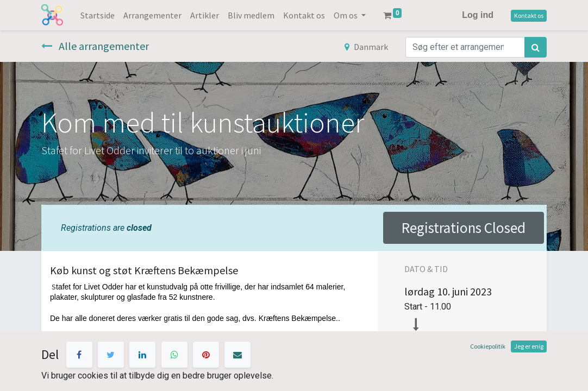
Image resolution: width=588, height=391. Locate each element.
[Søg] (536, 47)
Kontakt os (529, 15)
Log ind (478, 15)
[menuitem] (98, 15)
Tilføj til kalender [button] (448, 372)
